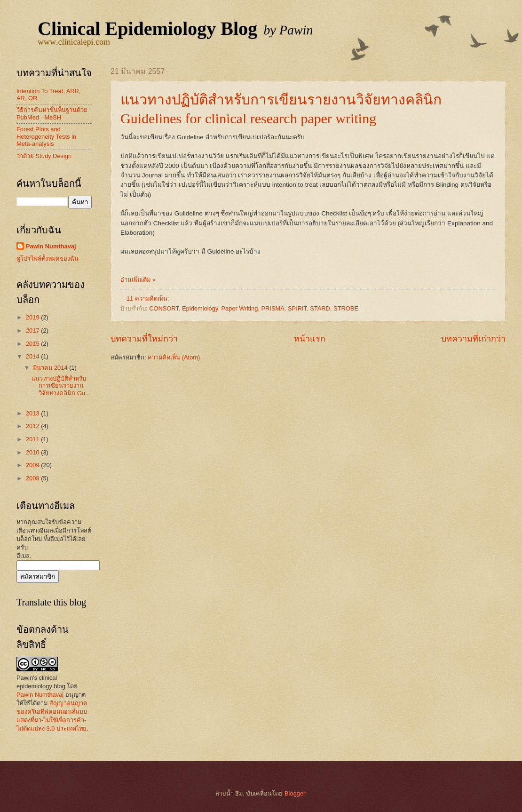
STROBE (346, 308)
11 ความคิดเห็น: (149, 299)
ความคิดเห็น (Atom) (174, 357)
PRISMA (273, 308)
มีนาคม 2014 (51, 368)
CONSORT (164, 308)
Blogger (295, 793)
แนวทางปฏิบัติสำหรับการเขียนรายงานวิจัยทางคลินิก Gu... (61, 386)
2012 (33, 426)
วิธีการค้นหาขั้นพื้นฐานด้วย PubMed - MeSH (52, 113)
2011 (33, 439)
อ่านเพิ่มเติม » (138, 280)
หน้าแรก (310, 339)
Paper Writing (240, 308)
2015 (33, 344)
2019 (33, 317)
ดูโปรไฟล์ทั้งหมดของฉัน (47, 259)
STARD (320, 308)
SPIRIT (297, 308)
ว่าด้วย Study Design (44, 156)
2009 (33, 465)
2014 (33, 356)
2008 (33, 478)
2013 (33, 413)
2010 (33, 452)
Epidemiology (200, 308)
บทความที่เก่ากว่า (473, 339)
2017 (33, 330)
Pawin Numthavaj (51, 246)
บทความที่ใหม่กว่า (144, 339)
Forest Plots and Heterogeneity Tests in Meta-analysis (46, 136)
